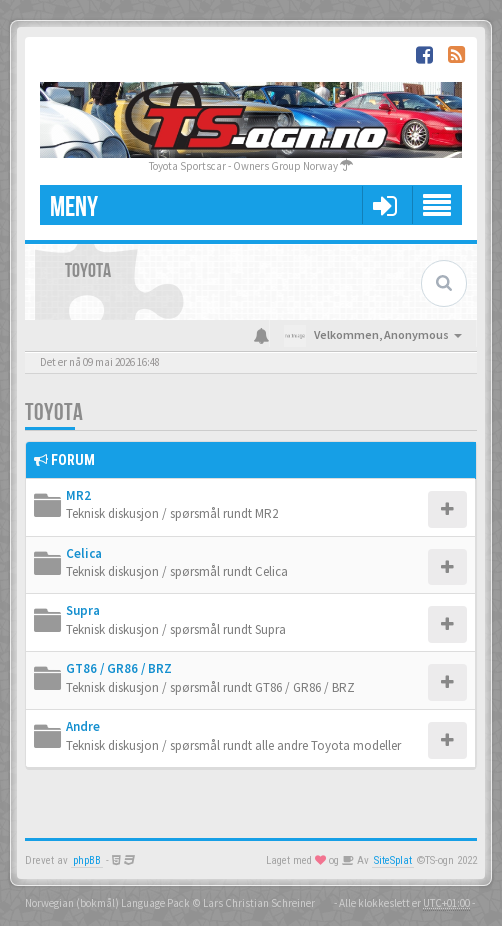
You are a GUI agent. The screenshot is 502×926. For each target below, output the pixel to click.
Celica (84, 553)
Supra (83, 610)
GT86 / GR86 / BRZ (119, 668)
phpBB (87, 860)
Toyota (54, 412)
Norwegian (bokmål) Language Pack (107, 903)
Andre (83, 726)
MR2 (78, 495)
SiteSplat (393, 860)
